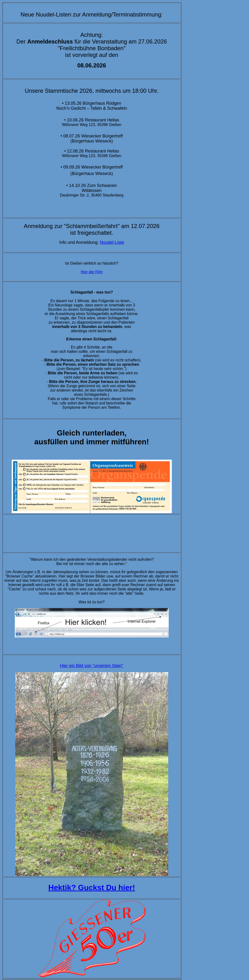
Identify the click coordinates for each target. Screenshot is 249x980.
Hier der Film (92, 272)
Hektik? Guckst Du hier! (92, 887)
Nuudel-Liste (112, 242)
